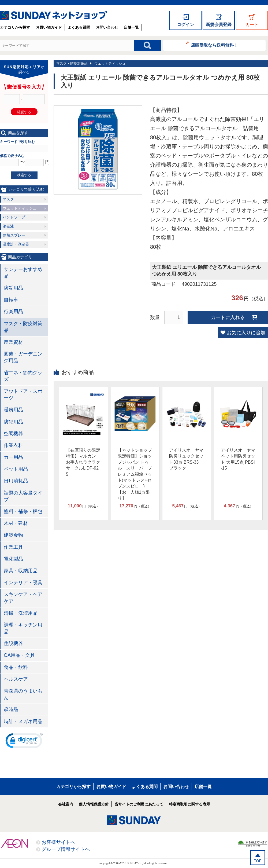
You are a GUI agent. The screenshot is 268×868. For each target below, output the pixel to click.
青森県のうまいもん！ (23, 694)
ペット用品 (16, 469)
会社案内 (66, 804)
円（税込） (84, 506)
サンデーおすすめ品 (23, 273)
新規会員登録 (219, 25)
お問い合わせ (107, 27)
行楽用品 (13, 312)
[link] (24, 742)
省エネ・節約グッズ (23, 376)
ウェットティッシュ (110, 63)
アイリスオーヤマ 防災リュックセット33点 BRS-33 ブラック (186, 459)
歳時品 (11, 709)
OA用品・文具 (19, 655)
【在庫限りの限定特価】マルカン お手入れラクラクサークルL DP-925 (83, 462)
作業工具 (13, 547)
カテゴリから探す (15, 27)
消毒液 (8, 226)
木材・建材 (16, 523)
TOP (258, 861)
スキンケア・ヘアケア (23, 598)
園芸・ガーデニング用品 (23, 357)
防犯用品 (13, 422)
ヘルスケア (16, 679)
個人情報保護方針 (94, 804)
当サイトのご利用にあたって (139, 804)
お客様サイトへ (58, 842)
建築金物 (13, 535)
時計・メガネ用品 (23, 721)
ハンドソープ (14, 217)
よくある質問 (79, 27)
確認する (24, 112)
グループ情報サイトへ (66, 849)
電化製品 (13, 559)
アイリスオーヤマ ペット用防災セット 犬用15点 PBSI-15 (238, 459)
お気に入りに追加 (246, 333)
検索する (24, 175)
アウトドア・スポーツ (23, 395)
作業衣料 (13, 445)
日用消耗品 (16, 481)
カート (252, 25)
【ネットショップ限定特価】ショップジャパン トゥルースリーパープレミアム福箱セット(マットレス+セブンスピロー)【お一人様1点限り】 (135, 474)
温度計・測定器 (16, 244)
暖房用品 (13, 410)
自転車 (11, 300)
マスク (8, 199)
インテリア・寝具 (23, 583)
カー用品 (13, 457)
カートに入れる (228, 317)
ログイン (185, 25)
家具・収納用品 (21, 571)
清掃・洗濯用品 (21, 613)
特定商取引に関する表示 (189, 804)
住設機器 (13, 643)
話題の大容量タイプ (23, 496)
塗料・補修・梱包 (23, 511)
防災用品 (13, 288)
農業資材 (13, 342)
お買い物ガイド (49, 27)
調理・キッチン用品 (23, 628)
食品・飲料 (16, 667)
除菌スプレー (14, 235)
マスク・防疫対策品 (72, 63)
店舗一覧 (131, 27)
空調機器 (13, 434)
